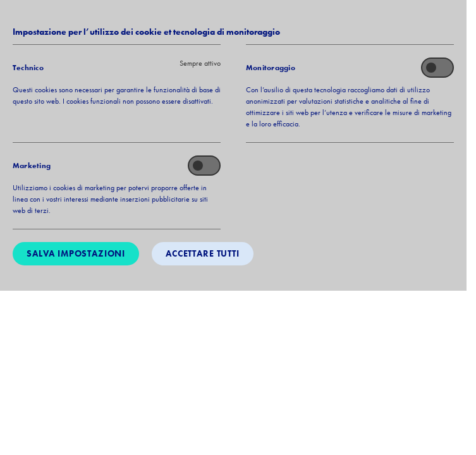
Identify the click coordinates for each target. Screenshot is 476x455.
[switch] (437, 68)
